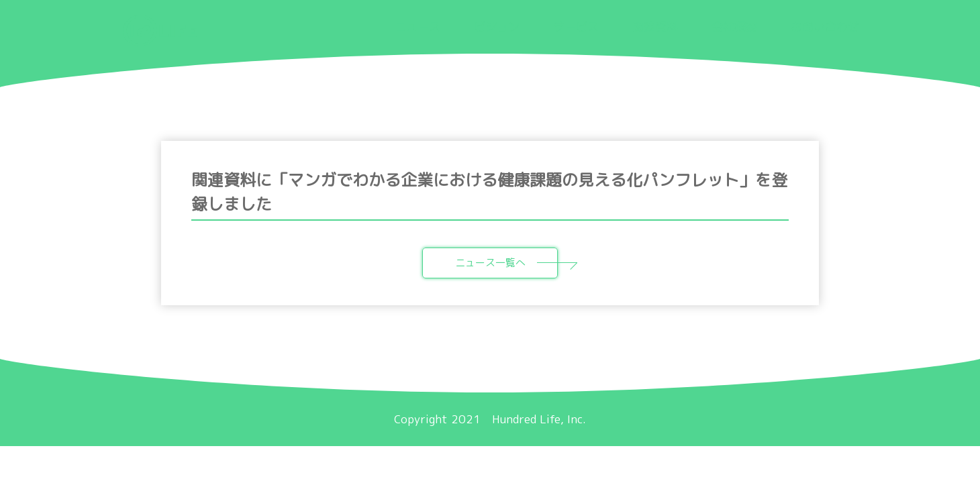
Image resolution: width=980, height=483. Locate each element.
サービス (576, 26)
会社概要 (734, 26)
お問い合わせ (825, 26)
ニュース (418, 26)
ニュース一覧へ (507, 263)
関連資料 (655, 26)
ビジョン (497, 26)
